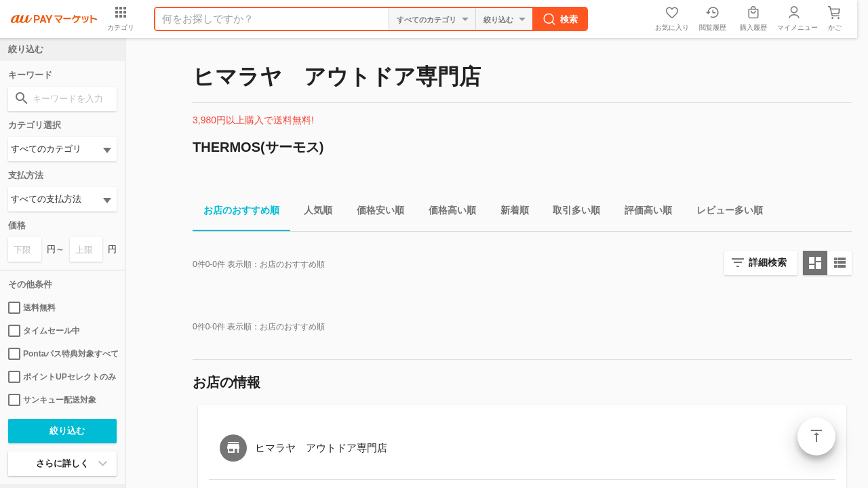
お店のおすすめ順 (236, 212)
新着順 (509, 212)
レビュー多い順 (724, 212)
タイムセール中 (44, 331)
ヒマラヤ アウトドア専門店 (321, 448)
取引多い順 (571, 212)
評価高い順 (643, 212)
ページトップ (816, 436)
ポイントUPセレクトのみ (62, 377)
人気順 (313, 212)
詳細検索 (768, 262)
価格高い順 (447, 212)
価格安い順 (375, 212)
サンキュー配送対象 (52, 400)
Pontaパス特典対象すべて (62, 354)
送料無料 (32, 308)
